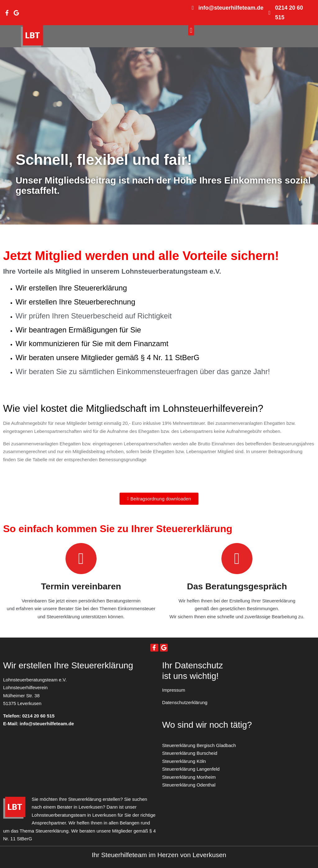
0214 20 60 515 (38, 716)
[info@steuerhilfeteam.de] (193, 8)
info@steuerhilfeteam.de (231, 8)
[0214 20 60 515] (270, 13)
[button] (191, 30)
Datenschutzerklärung (185, 702)
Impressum (174, 690)
